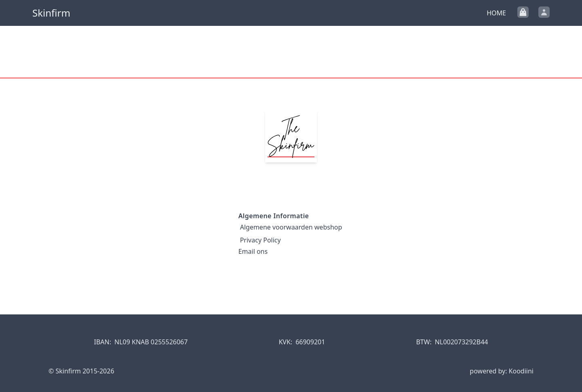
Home (496, 13)
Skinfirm (51, 13)
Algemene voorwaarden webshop (291, 227)
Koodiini (521, 371)
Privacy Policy (260, 240)
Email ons (253, 251)
